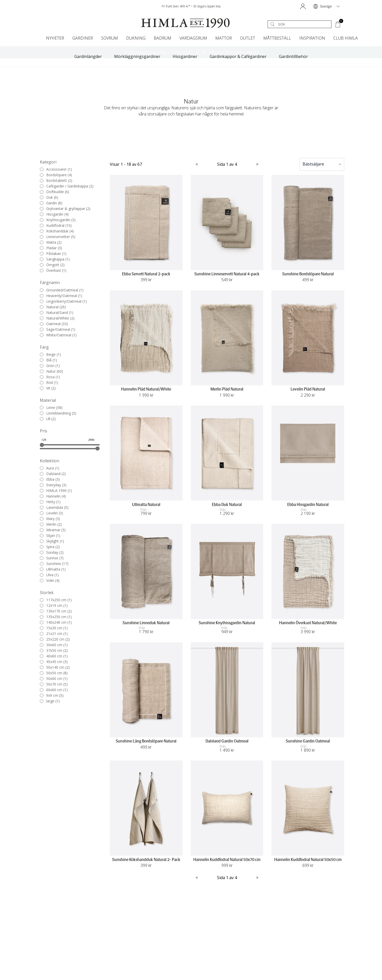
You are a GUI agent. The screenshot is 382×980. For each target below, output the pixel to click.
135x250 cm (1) (56, 617)
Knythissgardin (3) (58, 220)
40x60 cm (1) (54, 656)
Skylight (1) (52, 541)
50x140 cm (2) (55, 667)
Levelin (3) (51, 513)
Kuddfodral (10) (56, 226)
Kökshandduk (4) (57, 231)
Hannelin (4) (53, 496)
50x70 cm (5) (54, 684)
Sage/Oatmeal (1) (58, 329)
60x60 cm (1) (54, 690)
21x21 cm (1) (54, 634)
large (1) (50, 701)
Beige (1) (50, 355)
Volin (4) (50, 581)
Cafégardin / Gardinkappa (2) (67, 186)
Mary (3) (50, 519)
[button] (303, 6)
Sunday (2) (52, 552)
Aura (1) (50, 468)
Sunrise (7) (52, 558)
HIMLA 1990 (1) (56, 491)
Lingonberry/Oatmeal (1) (63, 301)
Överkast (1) (53, 270)
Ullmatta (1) (53, 569)
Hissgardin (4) (54, 214)
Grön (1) (50, 366)
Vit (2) (48, 388)
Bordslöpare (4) (56, 175)
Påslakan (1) (53, 254)
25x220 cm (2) (55, 639)
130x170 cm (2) (56, 611)
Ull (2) (48, 419)
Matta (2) (51, 242)
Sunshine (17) (54, 564)
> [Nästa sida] (257, 164)
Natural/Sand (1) (57, 313)
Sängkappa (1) (55, 259)
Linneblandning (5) (58, 413)
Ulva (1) (49, 575)
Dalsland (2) (53, 474)
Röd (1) (49, 383)
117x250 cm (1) (56, 600)
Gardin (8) (51, 203)
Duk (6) (49, 197)
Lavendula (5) (54, 507)
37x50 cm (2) (54, 651)
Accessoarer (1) (56, 169)
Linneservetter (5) (58, 237)
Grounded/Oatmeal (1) (62, 290)
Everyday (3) (53, 485)
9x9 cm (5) (52, 695)
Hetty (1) (50, 502)
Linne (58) (51, 408)
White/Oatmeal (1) (58, 335)
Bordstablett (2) (56, 181)
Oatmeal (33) (54, 324)
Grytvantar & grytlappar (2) (65, 209)
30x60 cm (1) (54, 645)
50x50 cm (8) (54, 673)
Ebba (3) (50, 479)
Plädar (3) (51, 248)
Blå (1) (48, 360)
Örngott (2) (52, 265)
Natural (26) (53, 307)
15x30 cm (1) (54, 628)
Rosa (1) (50, 377)
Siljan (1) (50, 536)
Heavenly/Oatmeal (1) (61, 296)
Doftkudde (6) (55, 192)
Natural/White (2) (57, 318)
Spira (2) (50, 547)
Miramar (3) (53, 530)
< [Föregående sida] (197, 164)
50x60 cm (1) (54, 679)
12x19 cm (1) (54, 606)
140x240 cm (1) (56, 622)
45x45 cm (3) (54, 662)
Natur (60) (51, 371)
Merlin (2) (51, 524)
